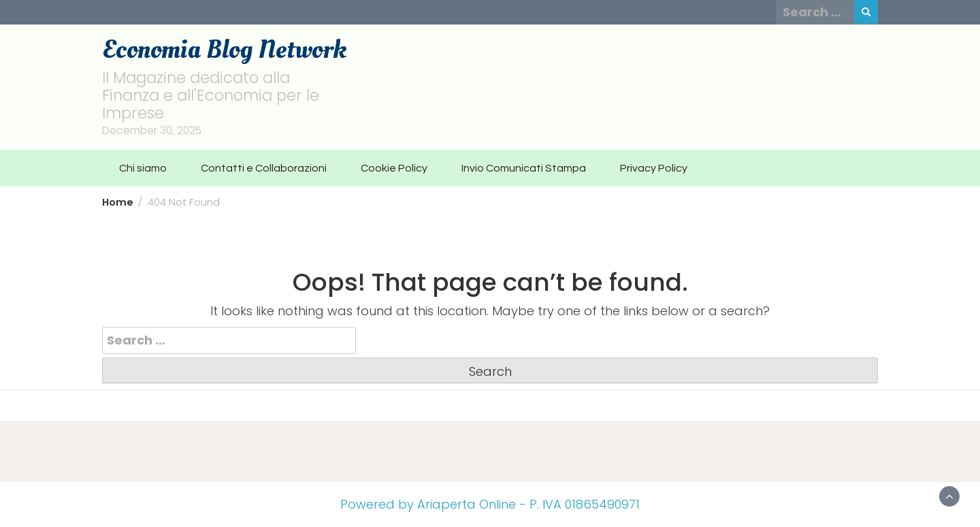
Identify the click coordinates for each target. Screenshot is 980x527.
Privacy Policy (654, 168)
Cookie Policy (394, 168)
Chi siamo (143, 168)
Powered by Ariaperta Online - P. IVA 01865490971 (490, 504)
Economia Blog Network (225, 50)
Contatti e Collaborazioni (264, 168)
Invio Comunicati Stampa (524, 168)
